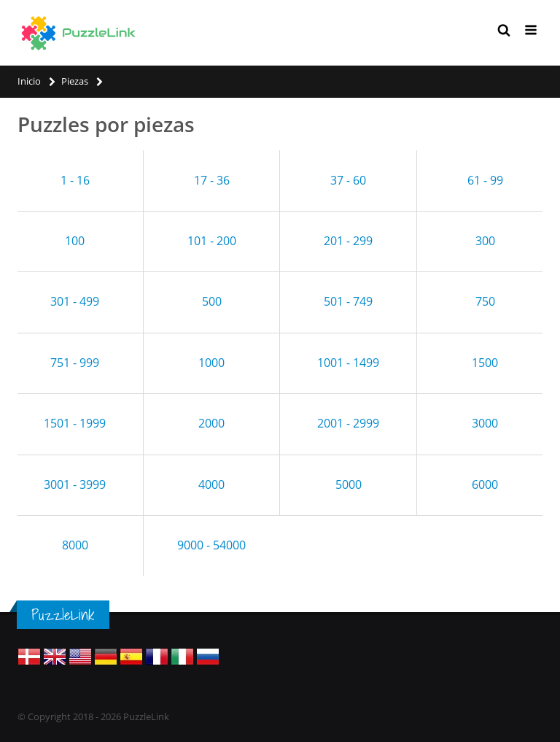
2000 (211, 423)
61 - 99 (485, 180)
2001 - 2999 (348, 423)
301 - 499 (75, 301)
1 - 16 (75, 180)
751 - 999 (75, 363)
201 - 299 (348, 241)
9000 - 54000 (211, 545)
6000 (485, 484)
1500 (485, 363)
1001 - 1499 (348, 363)
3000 (485, 423)
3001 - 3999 (75, 484)
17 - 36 (212, 180)
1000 (211, 363)
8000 (75, 545)
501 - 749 (348, 301)
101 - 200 (212, 241)
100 (75, 241)
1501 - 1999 (75, 423)
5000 (349, 484)
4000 (211, 484)
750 (485, 301)
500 (212, 301)
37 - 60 (348, 180)
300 (485, 241)
